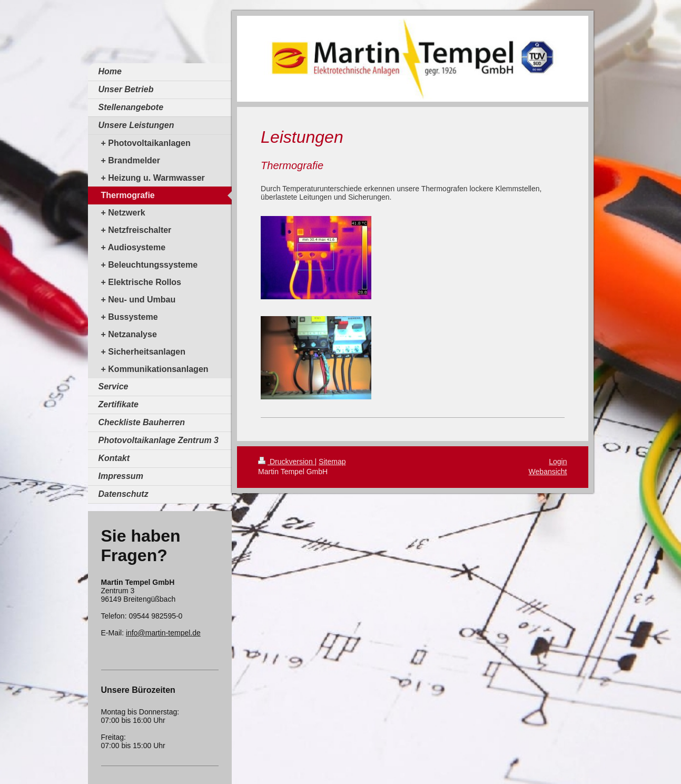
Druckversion (286, 462)
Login (558, 462)
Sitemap (332, 462)
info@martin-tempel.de (163, 633)
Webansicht (548, 472)
